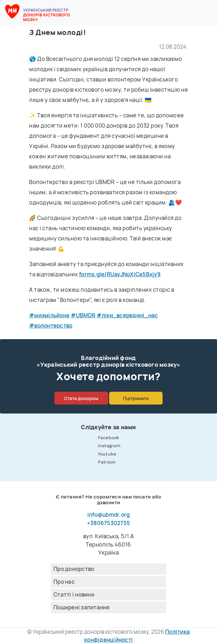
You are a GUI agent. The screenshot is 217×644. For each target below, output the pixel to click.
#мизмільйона (49, 315)
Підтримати (136, 398)
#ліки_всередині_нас (127, 315)
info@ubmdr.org (109, 515)
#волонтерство (51, 326)
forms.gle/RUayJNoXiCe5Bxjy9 (120, 274)
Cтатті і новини (74, 594)
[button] (208, 13)
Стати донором (81, 398)
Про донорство (74, 569)
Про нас (64, 582)
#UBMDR (83, 315)
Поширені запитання (82, 607)
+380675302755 (108, 523)
